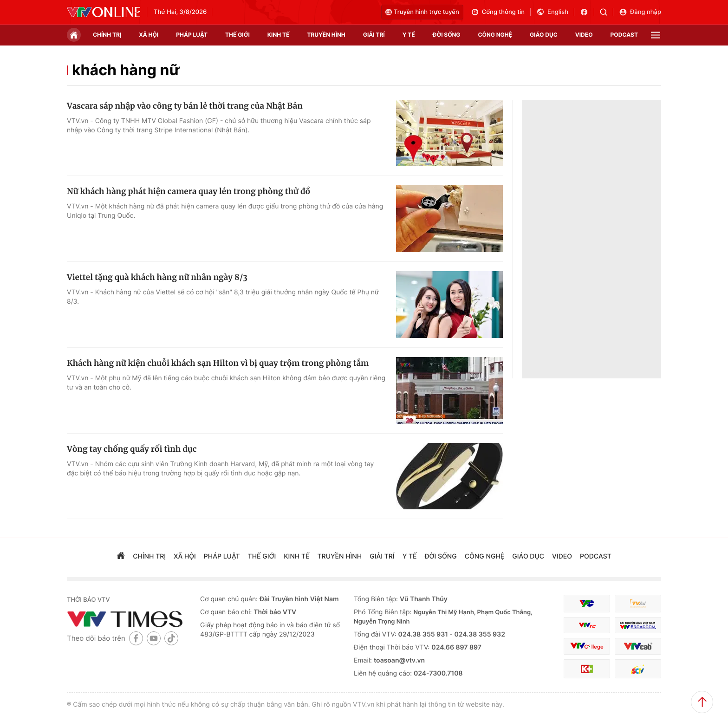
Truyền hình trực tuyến (422, 12)
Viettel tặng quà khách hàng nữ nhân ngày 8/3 (157, 277)
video (584, 35)
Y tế (409, 35)
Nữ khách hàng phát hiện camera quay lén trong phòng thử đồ (188, 191)
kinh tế (279, 35)
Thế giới (237, 35)
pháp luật (192, 35)
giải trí (374, 35)
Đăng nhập (640, 12)
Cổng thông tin (498, 12)
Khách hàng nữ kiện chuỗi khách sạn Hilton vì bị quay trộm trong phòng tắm (218, 363)
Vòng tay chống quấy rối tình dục (132, 449)
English (552, 12)
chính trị (107, 35)
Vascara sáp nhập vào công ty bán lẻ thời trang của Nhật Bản (185, 106)
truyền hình (326, 35)
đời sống (447, 35)
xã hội (149, 35)
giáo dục (544, 35)
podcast (624, 35)
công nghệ (495, 35)
